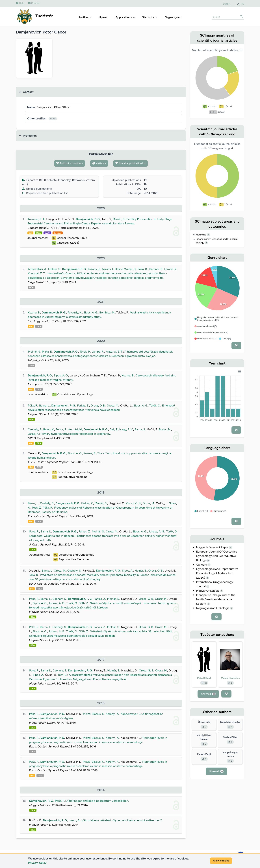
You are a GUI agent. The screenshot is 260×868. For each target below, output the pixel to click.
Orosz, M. (113, 405)
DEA (38, 233)
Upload (103, 17)
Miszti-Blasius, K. (94, 714)
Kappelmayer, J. (131, 714)
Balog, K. (49, 429)
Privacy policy (37, 863)
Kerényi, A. (113, 714)
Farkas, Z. (83, 405)
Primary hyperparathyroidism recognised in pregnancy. (76, 434)
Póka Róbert (204, 678)
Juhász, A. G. (157, 531)
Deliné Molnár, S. (125, 269)
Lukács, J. (94, 269)
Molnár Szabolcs (230, 678)
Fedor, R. (61, 429)
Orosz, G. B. (98, 405)
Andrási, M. (75, 429)
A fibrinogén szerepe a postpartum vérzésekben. (98, 801)
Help (20, 3)
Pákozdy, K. (75, 312)
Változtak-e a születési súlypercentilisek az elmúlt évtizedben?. (122, 820)
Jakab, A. (33, 434)
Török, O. (155, 405)
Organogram (173, 17)
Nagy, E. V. (126, 429)
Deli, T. (114, 429)
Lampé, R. (171, 269)
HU (243, 4)
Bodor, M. (165, 429)
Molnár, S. (119, 219)
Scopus (58, 233)
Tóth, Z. (37, 508)
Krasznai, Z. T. (36, 219)
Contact (34, 3)
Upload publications (37, 189)
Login (227, 4)
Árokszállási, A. (37, 269)
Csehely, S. (35, 429)
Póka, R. (143, 269)
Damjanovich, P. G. (88, 219)
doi (30, 233)
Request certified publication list (45, 193)
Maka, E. (47, 352)
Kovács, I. (107, 269)
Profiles (85, 17)
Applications (125, 17)
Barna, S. (140, 429)
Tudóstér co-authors (70, 163)
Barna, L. (45, 405)
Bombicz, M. (107, 312)
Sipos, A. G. (91, 312)
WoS (47, 233)
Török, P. (85, 352)
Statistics (150, 17)
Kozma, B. (34, 312)
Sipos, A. (127, 571)
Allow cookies (221, 861)
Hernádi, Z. (156, 269)
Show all (208, 694)
